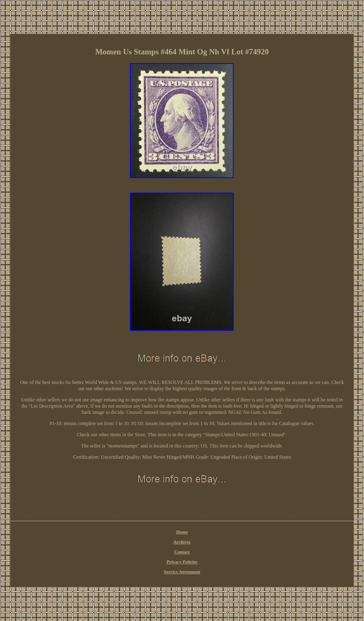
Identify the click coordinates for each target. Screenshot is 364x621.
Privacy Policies (182, 562)
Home (182, 532)
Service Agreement (182, 572)
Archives (182, 542)
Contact (182, 552)
